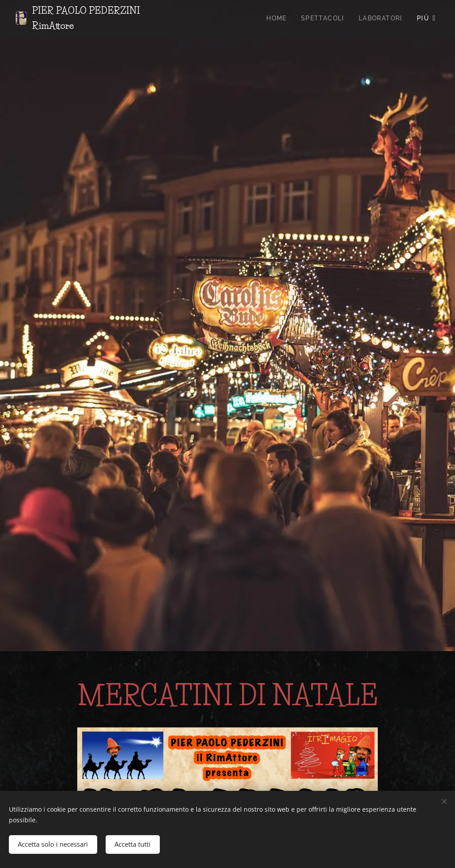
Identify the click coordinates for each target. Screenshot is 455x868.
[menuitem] (279, 18)
